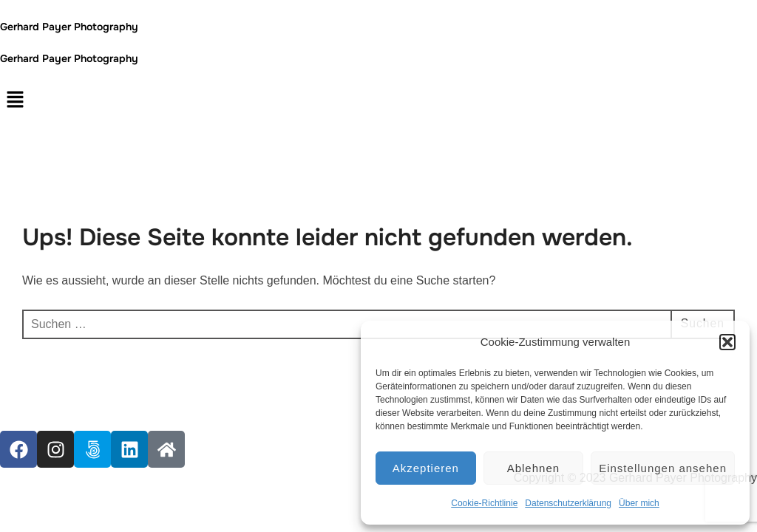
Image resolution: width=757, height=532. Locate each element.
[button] (727, 342)
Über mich (639, 503)
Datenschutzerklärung (568, 503)
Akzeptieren (426, 468)
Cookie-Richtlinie (484, 503)
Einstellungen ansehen (663, 468)
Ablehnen (533, 468)
